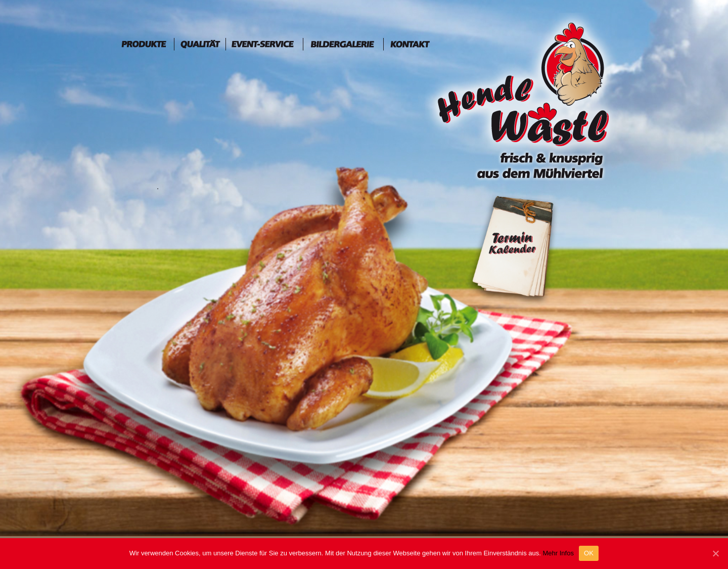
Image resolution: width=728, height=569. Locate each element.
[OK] (715, 553)
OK (589, 553)
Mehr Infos (558, 553)
